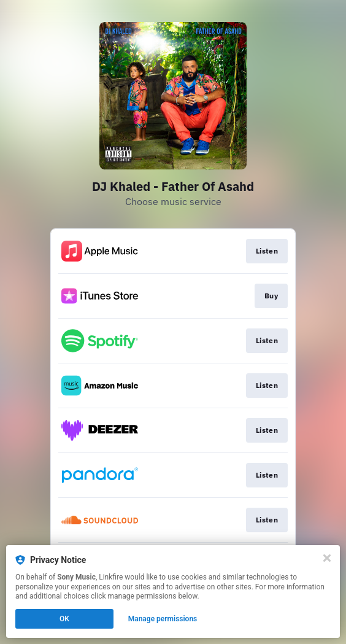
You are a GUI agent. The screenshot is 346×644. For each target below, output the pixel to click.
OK (64, 619)
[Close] (327, 558)
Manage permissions (163, 619)
